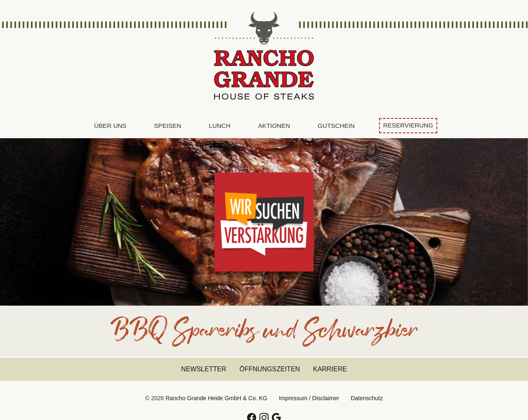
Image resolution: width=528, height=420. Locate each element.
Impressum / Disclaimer (309, 398)
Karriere (330, 369)
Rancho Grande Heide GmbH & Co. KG (216, 398)
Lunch (219, 126)
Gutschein (336, 126)
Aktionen (274, 126)
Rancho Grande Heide (264, 57)
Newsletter (204, 369)
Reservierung (408, 125)
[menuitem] (110, 126)
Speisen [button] (167, 126)
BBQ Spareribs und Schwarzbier (264, 335)
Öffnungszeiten (270, 369)
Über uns (110, 126)
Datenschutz (367, 398)
